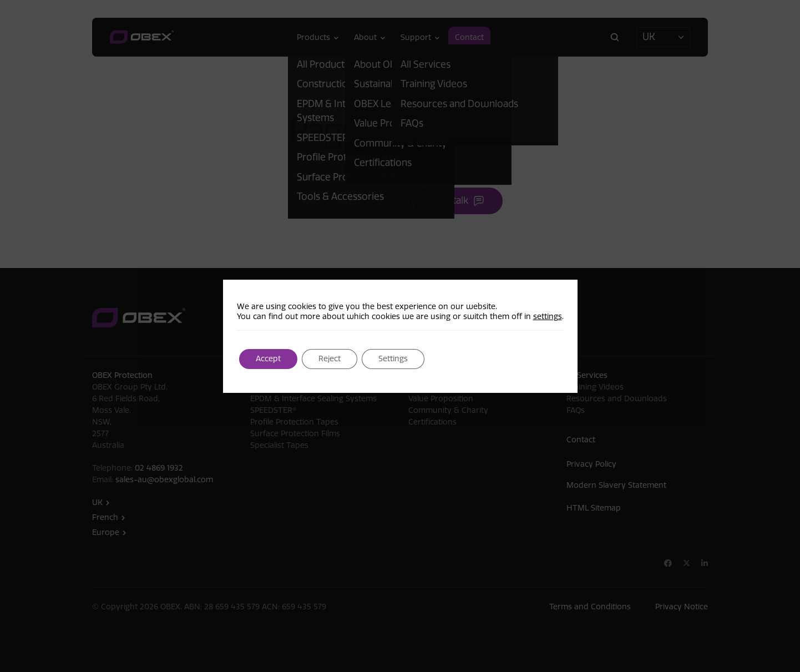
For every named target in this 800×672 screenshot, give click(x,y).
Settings (393, 359)
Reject (330, 359)
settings (548, 317)
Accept (268, 359)
